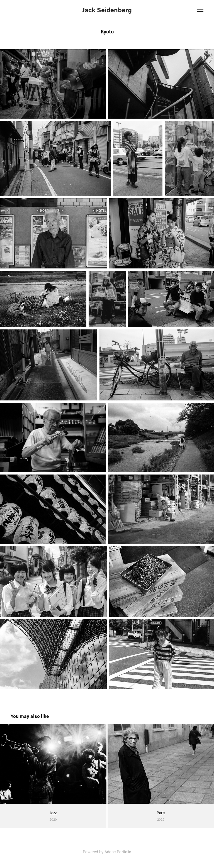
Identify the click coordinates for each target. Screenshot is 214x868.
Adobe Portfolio (118, 852)
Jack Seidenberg (107, 10)
